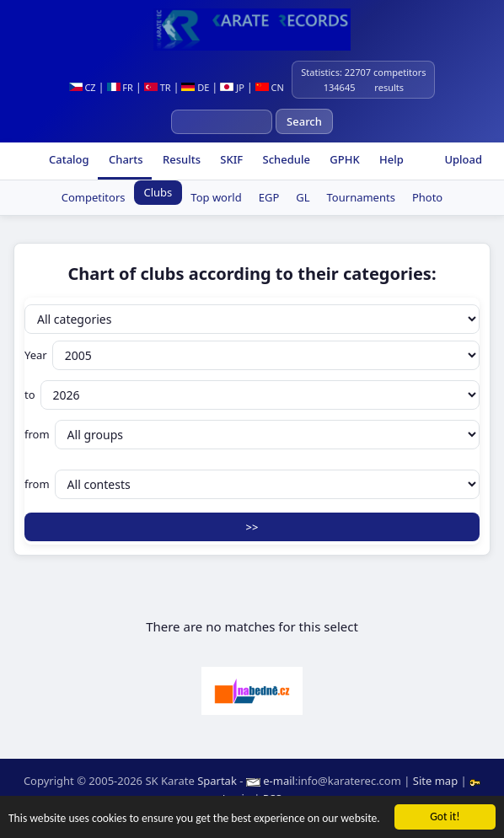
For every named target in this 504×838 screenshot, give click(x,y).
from (252, 435)
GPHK (343, 159)
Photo (427, 197)
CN (270, 87)
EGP (269, 197)
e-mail (279, 781)
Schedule (285, 159)
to (252, 395)
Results (180, 159)
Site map (435, 781)
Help (390, 159)
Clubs (158, 192)
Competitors (94, 197)
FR (120, 87)
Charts (125, 159)
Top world (216, 197)
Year (252, 355)
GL (303, 197)
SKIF (230, 159)
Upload (463, 159)
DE (195, 87)
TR (158, 87)
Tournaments (361, 197)
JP (232, 87)
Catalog (68, 159)
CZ (83, 87)
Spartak (217, 781)
